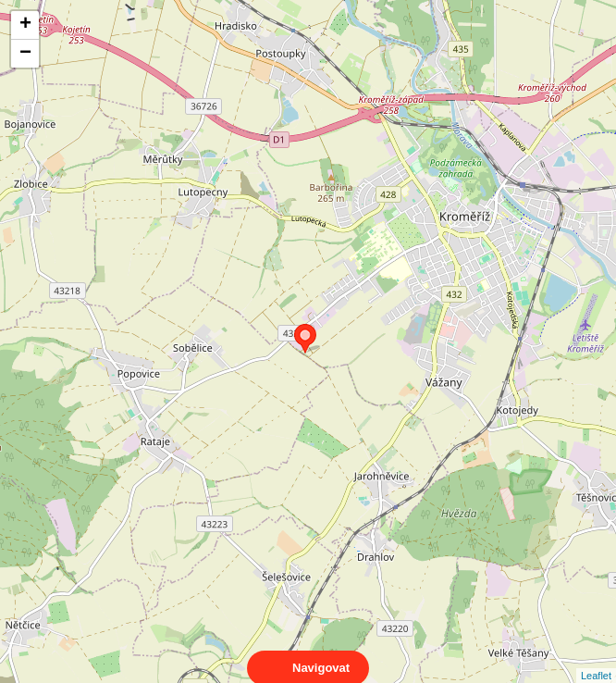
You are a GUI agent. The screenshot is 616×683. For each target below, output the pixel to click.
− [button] (25, 54)
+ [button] (25, 25)
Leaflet (596, 659)
